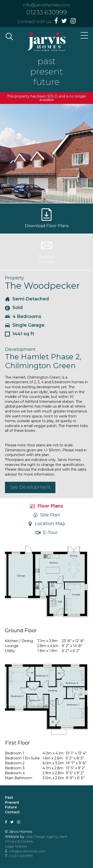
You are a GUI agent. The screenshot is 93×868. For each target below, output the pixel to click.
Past (9, 797)
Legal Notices (16, 846)
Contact (12, 812)
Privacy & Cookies (19, 841)
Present (12, 802)
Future (11, 807)
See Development (30, 487)
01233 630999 (47, 12)
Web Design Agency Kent (46, 837)
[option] (46, 153)
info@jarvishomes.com (46, 5)
